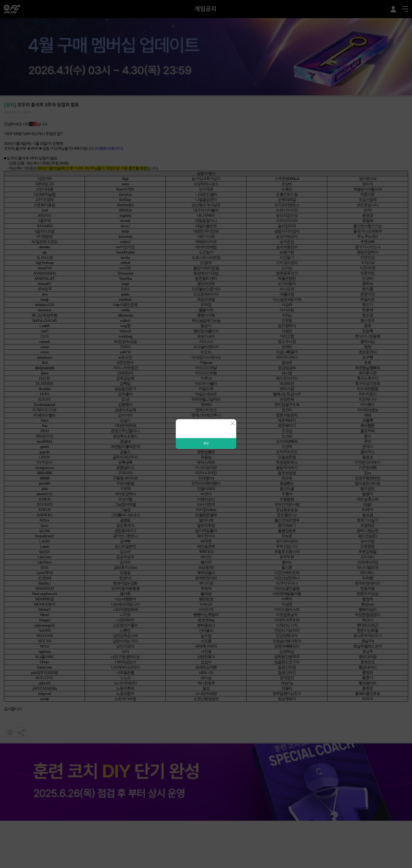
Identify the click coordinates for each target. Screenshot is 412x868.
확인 (206, 443)
